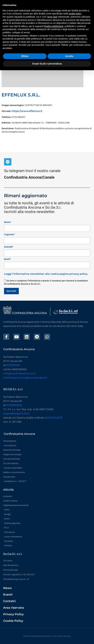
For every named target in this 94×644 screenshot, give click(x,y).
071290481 (13, 365)
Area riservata (14, 608)
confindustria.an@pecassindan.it (25, 378)
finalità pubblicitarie (54, 26)
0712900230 (14, 405)
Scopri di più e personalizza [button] (47, 64)
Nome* (8, 222)
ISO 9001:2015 (54, 418)
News (7, 588)
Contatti (9, 601)
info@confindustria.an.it (19, 373)
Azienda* (9, 247)
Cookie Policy (13, 621)
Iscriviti (11, 291)
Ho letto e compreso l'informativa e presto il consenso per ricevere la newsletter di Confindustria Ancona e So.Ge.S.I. (46, 282)
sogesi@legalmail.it (16, 413)
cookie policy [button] (75, 14)
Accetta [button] (69, 56)
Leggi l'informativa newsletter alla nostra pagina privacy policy (46, 274)
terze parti (52, 17)
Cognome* (9, 234)
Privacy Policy (13, 614)
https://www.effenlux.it (27, 111)
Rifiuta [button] (25, 56)
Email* (7, 259)
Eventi (8, 595)
